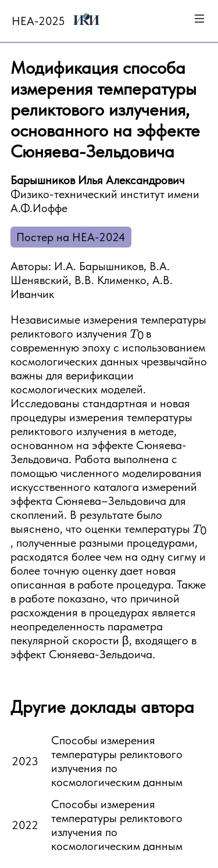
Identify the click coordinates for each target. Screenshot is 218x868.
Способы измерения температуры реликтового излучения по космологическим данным (117, 761)
